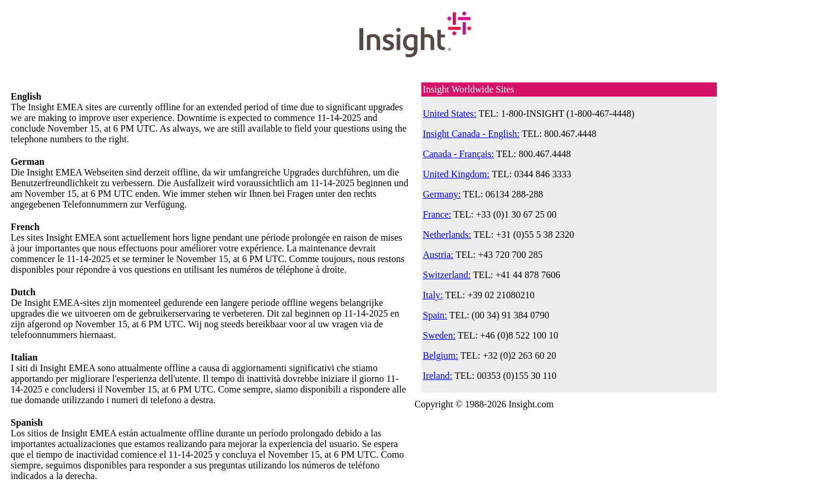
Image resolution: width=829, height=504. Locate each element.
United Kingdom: (456, 174)
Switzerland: (447, 275)
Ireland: (438, 376)
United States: (450, 114)
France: (437, 214)
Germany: (442, 194)
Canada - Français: (459, 154)
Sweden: (439, 335)
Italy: (433, 295)
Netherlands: (447, 235)
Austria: (439, 255)
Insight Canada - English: (471, 134)
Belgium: (441, 355)
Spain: (435, 315)
